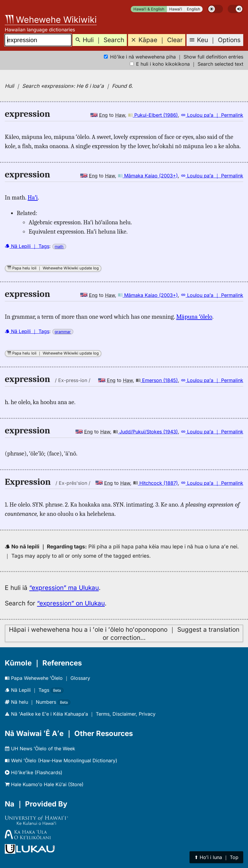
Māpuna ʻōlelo (194, 317)
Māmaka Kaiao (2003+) (148, 176)
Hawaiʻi (176, 9)
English (194, 9)
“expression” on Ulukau (71, 603)
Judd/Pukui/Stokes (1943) (145, 432)
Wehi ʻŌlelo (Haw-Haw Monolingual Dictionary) (61, 760)
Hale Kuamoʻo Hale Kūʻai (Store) (44, 784)
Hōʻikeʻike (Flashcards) (34, 772)
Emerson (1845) (157, 380)
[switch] (215, 9)
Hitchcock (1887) (155, 483)
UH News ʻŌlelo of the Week (40, 749)
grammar (63, 332)
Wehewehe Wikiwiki (51, 20)
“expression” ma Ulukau (64, 588)
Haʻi (33, 197)
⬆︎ (216, 857)
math (59, 247)
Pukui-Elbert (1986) (153, 115)
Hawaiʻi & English (149, 9)
